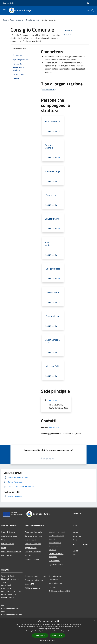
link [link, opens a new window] (70, 631)
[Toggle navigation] (4, 10)
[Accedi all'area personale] (88, 3)
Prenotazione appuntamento (36, 576)
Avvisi (75, 540)
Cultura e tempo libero (33, 536)
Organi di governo (32, 20)
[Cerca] (92, 10)
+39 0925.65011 (55, 427)
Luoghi (75, 551)
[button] (48, 640)
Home (5, 20)
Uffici (3, 540)
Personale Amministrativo (11, 552)
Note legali (53, 587)
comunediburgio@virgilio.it (12, 614)
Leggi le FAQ (30, 584)
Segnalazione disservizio (34, 580)
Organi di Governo (8, 532)
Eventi (75, 555)
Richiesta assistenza (33, 588)
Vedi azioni (69, 35)
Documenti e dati (8, 556)
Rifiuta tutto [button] (57, 635)
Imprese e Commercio (33, 544)
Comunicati (77, 536)
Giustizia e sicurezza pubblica (56, 537)
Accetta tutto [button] (40, 635)
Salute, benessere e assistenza (56, 555)
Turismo (28, 556)
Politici (4, 548)
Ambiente (53, 550)
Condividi (68, 30)
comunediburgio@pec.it (10, 608)
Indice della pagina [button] (19, 48)
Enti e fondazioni (8, 544)
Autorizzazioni (54, 561)
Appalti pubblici (31, 548)
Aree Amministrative (9, 536)
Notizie (75, 532)
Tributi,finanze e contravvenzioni (55, 544)
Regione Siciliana (10, 3)
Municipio (53, 400)
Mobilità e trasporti (32, 559)
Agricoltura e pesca (56, 565)
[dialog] (48, 631)
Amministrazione (17, 20)
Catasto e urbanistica (33, 552)
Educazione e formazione (58, 532)
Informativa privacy (56, 583)
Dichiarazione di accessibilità (60, 591)
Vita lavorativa (31, 540)
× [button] (95, 620)
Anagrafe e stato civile (33, 532)
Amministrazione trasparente (55, 578)
